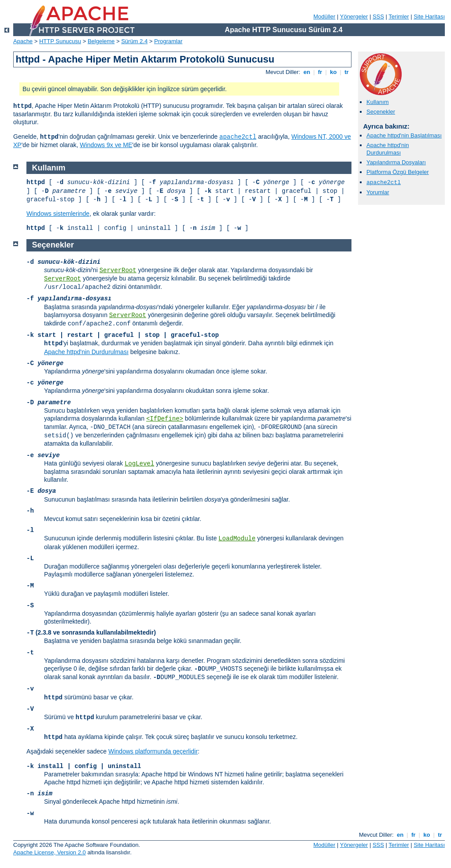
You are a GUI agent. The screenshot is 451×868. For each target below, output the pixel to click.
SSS (378, 17)
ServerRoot (118, 270)
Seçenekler (381, 112)
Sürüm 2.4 (134, 41)
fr (320, 72)
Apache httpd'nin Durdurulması (388, 149)
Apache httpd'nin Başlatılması (404, 135)
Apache (23, 41)
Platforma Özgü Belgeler (398, 172)
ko (333, 72)
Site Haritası (429, 17)
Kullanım (378, 102)
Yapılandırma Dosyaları (396, 162)
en (307, 72)
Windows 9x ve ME (106, 145)
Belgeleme (101, 41)
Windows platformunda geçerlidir (153, 751)
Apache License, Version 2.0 (50, 852)
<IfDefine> (165, 419)
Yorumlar (378, 192)
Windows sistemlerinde (58, 214)
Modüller (325, 17)
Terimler (399, 17)
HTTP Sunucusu (60, 41)
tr (347, 72)
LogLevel (139, 464)
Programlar (168, 41)
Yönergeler (354, 17)
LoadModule (237, 539)
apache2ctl (238, 137)
